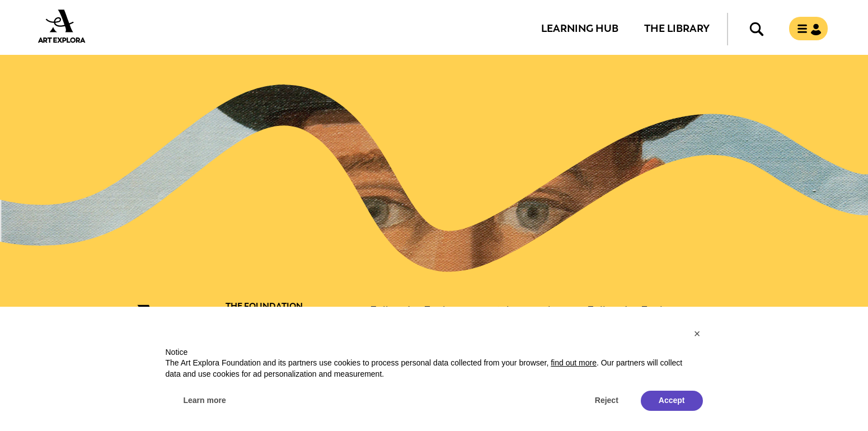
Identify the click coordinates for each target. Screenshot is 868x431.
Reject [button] (607, 400)
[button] (697, 334)
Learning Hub (580, 28)
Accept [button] (672, 400)
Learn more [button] (205, 400)
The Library (677, 28)
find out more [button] (574, 363)
